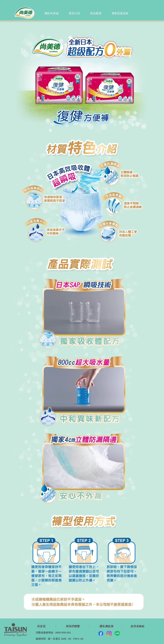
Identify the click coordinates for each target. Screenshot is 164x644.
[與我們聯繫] (73, 626)
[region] (52, 13)
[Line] (117, 634)
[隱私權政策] (107, 626)
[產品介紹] (75, 13)
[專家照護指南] (120, 13)
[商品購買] (96, 13)
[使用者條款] (138, 626)
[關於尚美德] (52, 13)
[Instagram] (109, 634)
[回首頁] (42, 626)
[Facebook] (101, 634)
